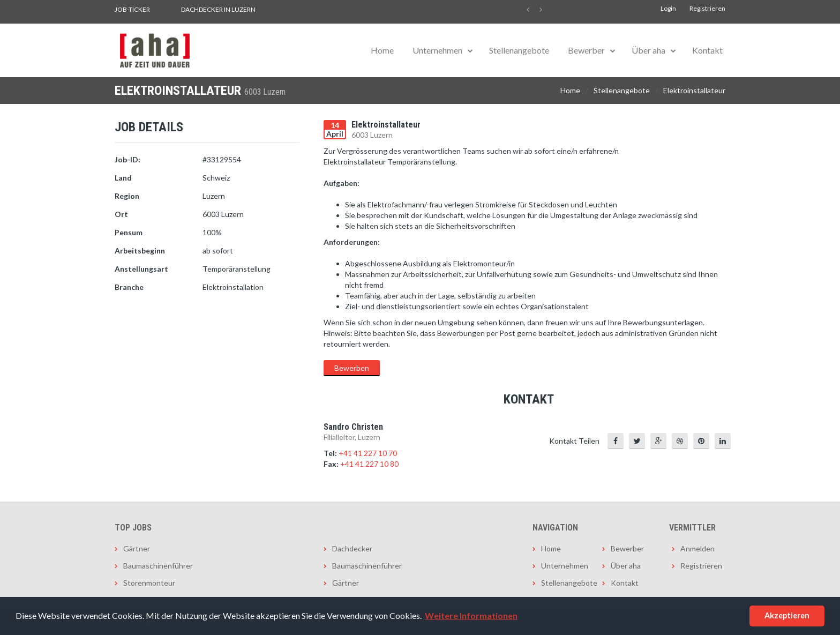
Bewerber (586, 50)
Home (382, 50)
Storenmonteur (149, 583)
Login (668, 8)
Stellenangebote (519, 50)
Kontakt (707, 50)
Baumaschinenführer (158, 566)
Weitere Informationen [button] (471, 615)
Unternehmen (437, 50)
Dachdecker (352, 548)
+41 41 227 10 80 (369, 464)
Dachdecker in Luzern (218, 9)
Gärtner (137, 548)
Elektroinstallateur (694, 90)
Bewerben (352, 368)
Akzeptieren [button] (787, 615)
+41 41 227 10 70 (368, 453)
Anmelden (697, 548)
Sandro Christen (353, 427)
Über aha (648, 50)
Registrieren (707, 8)
